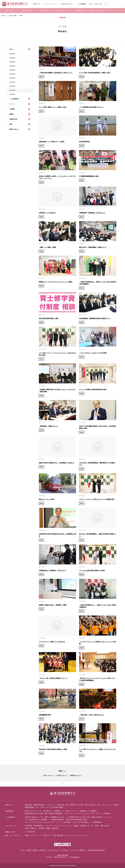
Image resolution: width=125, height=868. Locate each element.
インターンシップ (36, 835)
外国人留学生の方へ (67, 4)
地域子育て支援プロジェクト (34, 817)
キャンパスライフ (11, 826)
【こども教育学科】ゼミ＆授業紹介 (36, 820)
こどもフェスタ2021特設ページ (82, 822)
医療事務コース (59, 811)
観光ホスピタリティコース (33, 811)
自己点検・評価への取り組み (87, 805)
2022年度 (12, 70)
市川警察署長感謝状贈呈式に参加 (89, 176)
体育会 (97, 826)
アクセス (90, 4)
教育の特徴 (61, 805)
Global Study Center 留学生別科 (96, 850)
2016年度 (12, 94)
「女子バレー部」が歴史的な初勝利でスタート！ (53, 678)
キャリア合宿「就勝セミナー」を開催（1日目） (53, 107)
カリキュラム (107, 817)
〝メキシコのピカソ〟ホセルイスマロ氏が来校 (93, 353)
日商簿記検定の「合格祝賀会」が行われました (53, 570)
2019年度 (12, 82)
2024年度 (12, 62)
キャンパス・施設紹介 (72, 826)
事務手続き (55, 828)
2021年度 (12, 74)
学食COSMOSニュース (41, 826)
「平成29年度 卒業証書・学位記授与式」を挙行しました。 (56, 73)
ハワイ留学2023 (30, 832)
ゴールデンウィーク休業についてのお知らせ (52, 642)
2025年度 (12, 58)
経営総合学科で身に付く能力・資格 (36, 813)
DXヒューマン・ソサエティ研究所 (108, 805)
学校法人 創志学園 (62, 855)
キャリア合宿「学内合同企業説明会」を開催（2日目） (95, 73)
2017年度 (12, 90)
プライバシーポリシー (53, 850)
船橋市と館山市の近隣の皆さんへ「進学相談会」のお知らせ (57, 463)
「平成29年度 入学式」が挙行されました (92, 715)
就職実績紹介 (98, 822)
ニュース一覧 (12, 15)
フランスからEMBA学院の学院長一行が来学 (92, 570)
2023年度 (12, 66)
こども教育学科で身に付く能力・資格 (78, 817)
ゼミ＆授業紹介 (92, 811)
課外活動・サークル (87, 826)
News (41, 77)
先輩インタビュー (48, 775)
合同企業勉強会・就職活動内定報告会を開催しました (95, 318)
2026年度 (12, 54)
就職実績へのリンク (76, 775)
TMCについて (10, 805)
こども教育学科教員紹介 (57, 820)
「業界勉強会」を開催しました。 (49, 426)
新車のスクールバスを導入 (47, 499)
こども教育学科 (10, 817)
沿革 (67, 805)
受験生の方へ (37, 4)
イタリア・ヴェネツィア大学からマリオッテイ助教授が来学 (97, 499)
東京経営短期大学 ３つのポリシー (45, 805)
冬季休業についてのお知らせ (47, 213)
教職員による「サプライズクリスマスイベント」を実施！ (56, 282)
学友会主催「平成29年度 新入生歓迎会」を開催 (53, 749)
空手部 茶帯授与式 (84, 142)
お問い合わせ (98, 4)
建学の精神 (28, 805)
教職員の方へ (83, 850)
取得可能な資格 (58, 835)
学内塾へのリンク (62, 775)
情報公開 (73, 805)
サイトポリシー (65, 850)
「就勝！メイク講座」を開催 (47, 247)
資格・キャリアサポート (13, 836)
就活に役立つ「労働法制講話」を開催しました (93, 247)
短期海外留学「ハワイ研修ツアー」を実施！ (52, 142)
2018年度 (12, 86)
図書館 (48, 828)
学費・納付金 (105, 826)
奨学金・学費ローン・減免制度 (35, 828)
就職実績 (83, 811)
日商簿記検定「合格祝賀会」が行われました (92, 213)
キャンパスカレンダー (56, 826)
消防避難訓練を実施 (45, 715)
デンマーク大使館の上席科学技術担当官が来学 (93, 389)
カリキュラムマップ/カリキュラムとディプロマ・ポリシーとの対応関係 (87, 813)
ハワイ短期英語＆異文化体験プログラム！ (91, 107)
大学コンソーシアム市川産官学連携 (52, 807)
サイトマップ (74, 850)
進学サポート (48, 835)
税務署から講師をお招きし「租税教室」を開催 (53, 605)
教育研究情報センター (32, 807)
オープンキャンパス (51, 4)
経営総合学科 (9, 811)
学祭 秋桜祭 (28, 826)
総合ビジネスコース (72, 811)
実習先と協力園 (96, 817)
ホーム (3, 15)
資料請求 (84, 4)
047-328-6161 (75, 857)
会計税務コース (48, 811)
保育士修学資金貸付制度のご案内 (49, 318)
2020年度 (12, 78)
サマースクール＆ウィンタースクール (77, 835)
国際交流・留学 (10, 832)
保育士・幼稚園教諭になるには (54, 817)
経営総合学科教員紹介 (56, 813)
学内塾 (27, 835)
